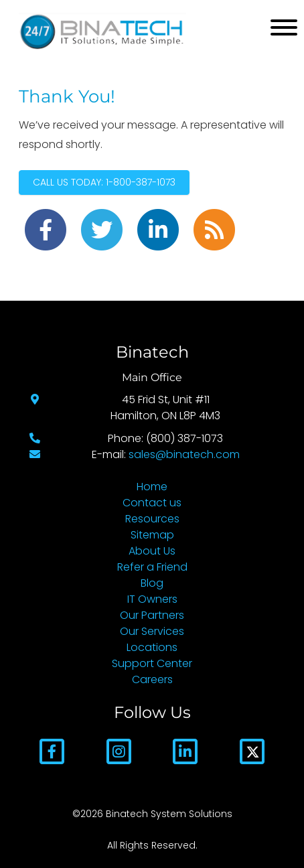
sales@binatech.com (184, 454)
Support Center (152, 663)
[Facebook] (52, 750)
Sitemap (152, 535)
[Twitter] (252, 750)
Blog (152, 583)
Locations (152, 647)
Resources (152, 519)
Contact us (152, 503)
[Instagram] (119, 750)
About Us (152, 551)
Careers (152, 679)
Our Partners (152, 615)
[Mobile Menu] (284, 27)
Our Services (152, 631)
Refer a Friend (152, 567)
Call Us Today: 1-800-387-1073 (104, 182)
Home (152, 487)
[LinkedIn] (185, 750)
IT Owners (152, 599)
